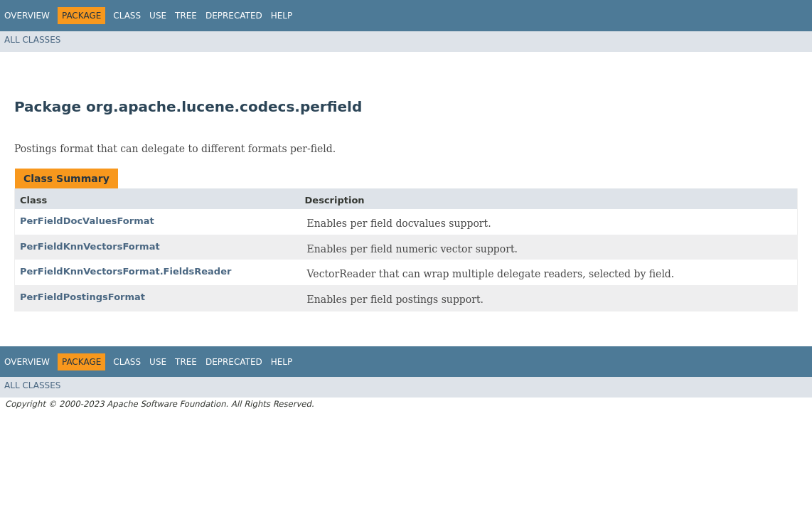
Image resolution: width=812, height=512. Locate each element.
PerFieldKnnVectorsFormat (90, 246)
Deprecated (234, 16)
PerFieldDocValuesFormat (87, 221)
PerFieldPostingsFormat (82, 297)
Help (282, 16)
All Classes (32, 40)
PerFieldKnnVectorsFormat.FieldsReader (125, 271)
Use (158, 16)
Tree (186, 16)
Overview (27, 16)
